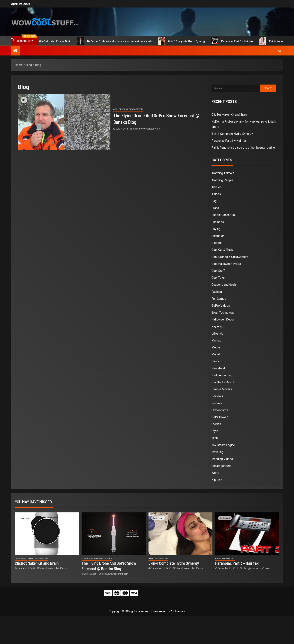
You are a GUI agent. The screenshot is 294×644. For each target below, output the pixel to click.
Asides (216, 194)
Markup (216, 340)
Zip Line (217, 480)
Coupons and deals (224, 285)
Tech (215, 438)
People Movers (222, 389)
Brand (215, 208)
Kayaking (217, 326)
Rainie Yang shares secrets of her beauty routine (243, 148)
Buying (216, 229)
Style (215, 431)
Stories (216, 424)
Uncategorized (221, 466)
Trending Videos (222, 459)
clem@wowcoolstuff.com (147, 129)
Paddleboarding (222, 375)
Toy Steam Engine (223, 445)
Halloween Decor (223, 319)
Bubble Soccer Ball (224, 215)
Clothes (217, 243)
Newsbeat (218, 368)
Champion (218, 236)
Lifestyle (217, 334)
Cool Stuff (218, 271)
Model (216, 354)
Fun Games (219, 299)
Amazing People (222, 180)
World (215, 473)
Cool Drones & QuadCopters (128, 109)
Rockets (217, 403)
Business (218, 222)
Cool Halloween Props (226, 264)
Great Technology (223, 313)
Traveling (217, 452)
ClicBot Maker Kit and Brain (54, 41)
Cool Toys (218, 278)
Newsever (159, 611)
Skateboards (220, 410)
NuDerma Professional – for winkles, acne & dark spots (118, 41)
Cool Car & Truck (222, 250)
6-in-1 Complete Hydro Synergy (185, 41)
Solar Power (220, 417)
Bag (214, 201)
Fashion (217, 292)
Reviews (217, 396)
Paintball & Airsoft (223, 382)
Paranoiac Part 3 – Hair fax (236, 41)
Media (216, 347)
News (215, 361)
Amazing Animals (223, 173)
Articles (217, 187)
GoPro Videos (221, 306)
